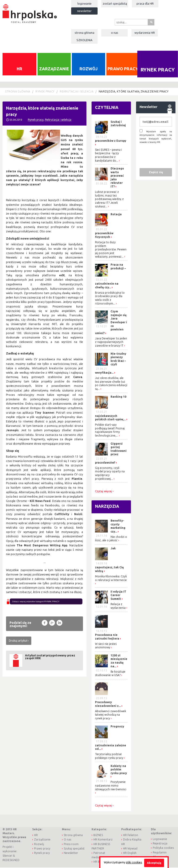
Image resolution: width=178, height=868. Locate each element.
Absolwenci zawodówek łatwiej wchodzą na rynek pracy (111, 715)
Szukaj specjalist (74, 849)
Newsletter (84, 11)
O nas (115, 33)
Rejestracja (160, 844)
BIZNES (98, 836)
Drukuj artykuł (18, 641)
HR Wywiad (130, 849)
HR (19, 69)
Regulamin (160, 853)
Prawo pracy (123, 69)
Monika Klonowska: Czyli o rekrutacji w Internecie (111, 579)
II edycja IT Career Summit (118, 596)
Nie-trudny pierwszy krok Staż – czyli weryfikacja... (111, 364)
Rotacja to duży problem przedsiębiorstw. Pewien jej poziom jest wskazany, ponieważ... (111, 250)
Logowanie (84, 3)
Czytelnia (107, 108)
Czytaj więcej (103, 492)
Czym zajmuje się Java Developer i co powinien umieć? (111, 323)
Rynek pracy (157, 70)
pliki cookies (134, 862)
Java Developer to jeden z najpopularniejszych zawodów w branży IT (111, 342)
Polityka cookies (163, 848)
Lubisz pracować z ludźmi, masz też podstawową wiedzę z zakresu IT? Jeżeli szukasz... (109, 200)
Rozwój (89, 69)
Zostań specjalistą (115, 3)
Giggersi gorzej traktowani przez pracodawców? (111, 454)
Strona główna (84, 33)
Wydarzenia (145, 33)
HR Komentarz (103, 840)
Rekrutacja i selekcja (77, 92)
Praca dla (145, 3)
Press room (71, 845)
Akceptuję (154, 863)
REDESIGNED (11, 861)
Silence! (7, 856)
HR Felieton (131, 836)
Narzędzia (107, 507)
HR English (130, 853)
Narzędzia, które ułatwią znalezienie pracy (134, 92)
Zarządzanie (54, 69)
